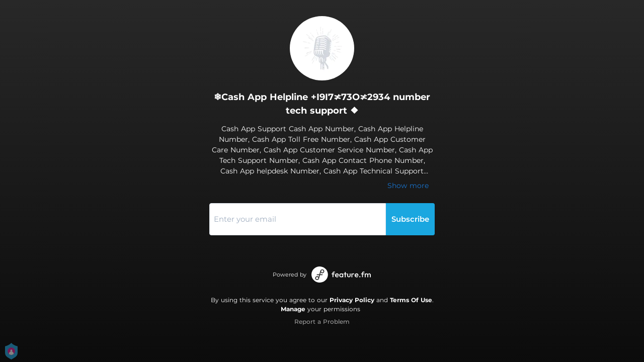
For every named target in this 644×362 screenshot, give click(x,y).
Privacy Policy (352, 300)
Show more (408, 186)
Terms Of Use (411, 300)
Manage (293, 309)
